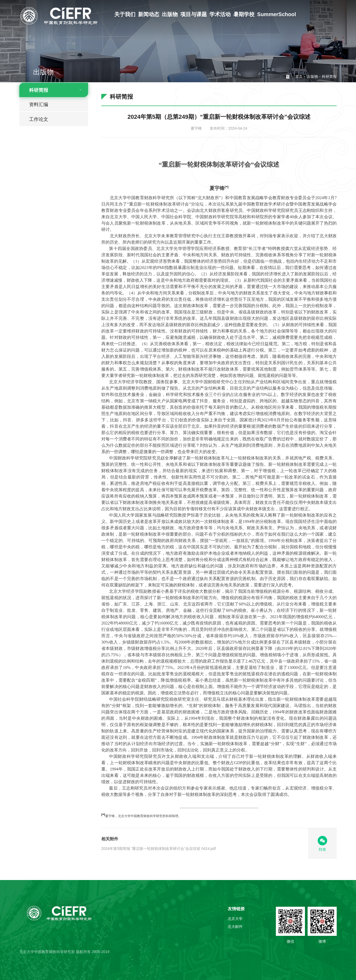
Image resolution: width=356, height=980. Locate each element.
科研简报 (39, 90)
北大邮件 (235, 927)
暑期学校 (244, 14)
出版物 (170, 14)
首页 (299, 76)
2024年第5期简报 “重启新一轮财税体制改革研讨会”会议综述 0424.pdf (159, 849)
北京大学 (235, 919)
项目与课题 (194, 14)
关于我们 (125, 14)
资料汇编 (39, 104)
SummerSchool (277, 14)
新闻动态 (149, 14)
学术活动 (220, 14)
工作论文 (39, 119)
